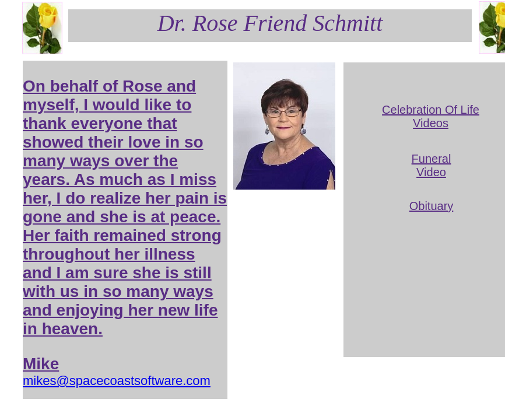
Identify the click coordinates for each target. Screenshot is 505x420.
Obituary (432, 206)
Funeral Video (432, 165)
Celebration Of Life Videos (431, 116)
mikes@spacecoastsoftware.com (117, 381)
